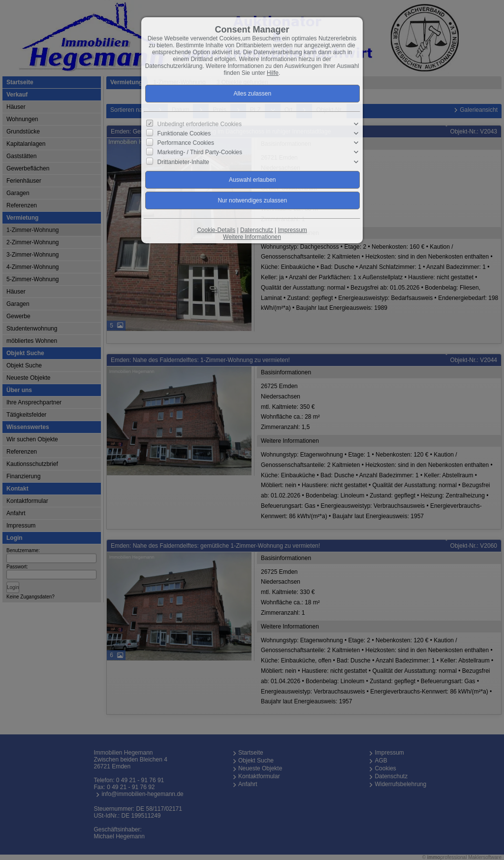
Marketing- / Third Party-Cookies (200, 152)
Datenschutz (257, 230)
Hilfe (273, 73)
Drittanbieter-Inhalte (183, 162)
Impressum (292, 230)
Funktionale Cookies (184, 133)
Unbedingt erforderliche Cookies (200, 124)
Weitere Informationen (252, 237)
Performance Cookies (186, 143)
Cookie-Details (216, 230)
